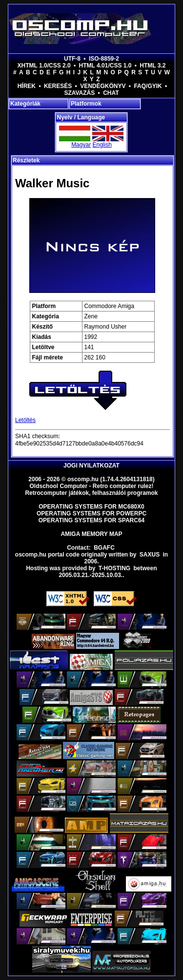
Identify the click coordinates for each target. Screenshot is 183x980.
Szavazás (79, 93)
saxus (150, 555)
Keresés (58, 86)
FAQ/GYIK (148, 86)
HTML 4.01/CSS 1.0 (105, 66)
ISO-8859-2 (104, 59)
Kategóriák (25, 104)
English (102, 145)
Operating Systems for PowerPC (91, 513)
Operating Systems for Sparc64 (92, 520)
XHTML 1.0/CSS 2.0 (44, 66)
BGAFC (104, 548)
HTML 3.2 (152, 66)
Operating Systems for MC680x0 (91, 507)
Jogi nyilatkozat (91, 466)
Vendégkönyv (103, 86)
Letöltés (25, 420)
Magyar (81, 145)
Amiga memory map (91, 534)
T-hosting (114, 568)
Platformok (86, 104)
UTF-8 (72, 59)
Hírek (27, 86)
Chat (111, 93)
